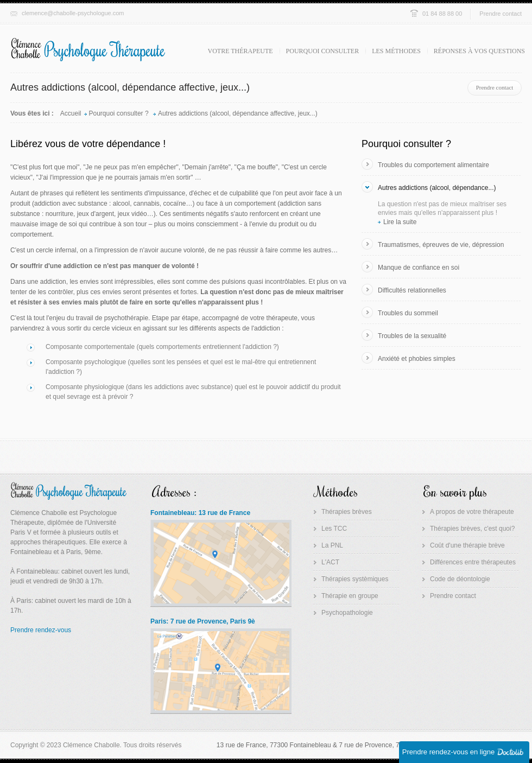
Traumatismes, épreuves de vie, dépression (441, 245)
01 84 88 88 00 (442, 14)
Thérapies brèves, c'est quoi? (472, 529)
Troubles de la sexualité (412, 336)
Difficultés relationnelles (412, 290)
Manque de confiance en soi (419, 268)
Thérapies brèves (347, 512)
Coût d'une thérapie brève (467, 545)
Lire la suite (400, 222)
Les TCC (334, 529)
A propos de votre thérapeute (472, 512)
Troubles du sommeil (408, 313)
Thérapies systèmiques (355, 579)
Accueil (71, 113)
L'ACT (330, 562)
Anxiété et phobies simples (417, 359)
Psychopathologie (347, 613)
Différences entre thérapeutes (473, 562)
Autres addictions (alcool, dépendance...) (437, 188)
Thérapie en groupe (350, 596)
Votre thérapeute (240, 51)
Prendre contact (501, 14)
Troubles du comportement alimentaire (433, 165)
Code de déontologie (460, 579)
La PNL (332, 545)
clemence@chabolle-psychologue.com (73, 13)
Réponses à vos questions (479, 51)
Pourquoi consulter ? (120, 113)
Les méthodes (396, 51)
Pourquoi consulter (323, 51)
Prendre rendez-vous (41, 630)
